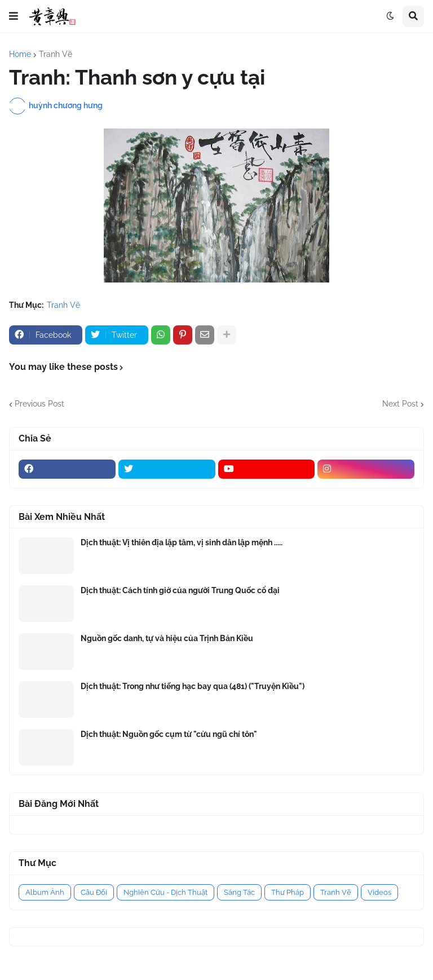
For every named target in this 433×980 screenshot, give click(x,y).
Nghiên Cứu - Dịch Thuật (165, 892)
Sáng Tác (239, 892)
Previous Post (39, 404)
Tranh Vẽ (56, 54)
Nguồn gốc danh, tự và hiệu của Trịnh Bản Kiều (167, 638)
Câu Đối (94, 892)
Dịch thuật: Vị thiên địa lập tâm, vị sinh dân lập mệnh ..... (182, 542)
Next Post (400, 404)
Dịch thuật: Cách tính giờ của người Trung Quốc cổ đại (180, 590)
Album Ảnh (45, 892)
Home (20, 54)
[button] (14, 16)
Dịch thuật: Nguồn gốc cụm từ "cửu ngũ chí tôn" (169, 734)
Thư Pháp (288, 892)
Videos (379, 892)
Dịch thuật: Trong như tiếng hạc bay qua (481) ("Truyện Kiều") (193, 686)
